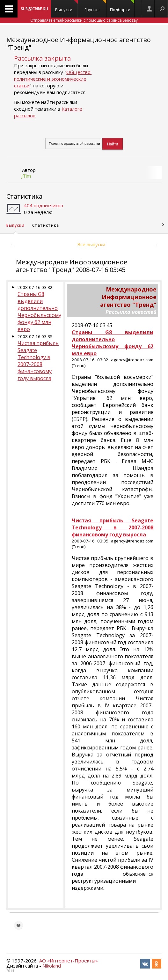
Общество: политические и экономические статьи (53, 79)
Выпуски (66, 6)
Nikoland (52, 966)
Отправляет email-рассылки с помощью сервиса (84, 20)
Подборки (122, 6)
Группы (95, 6)
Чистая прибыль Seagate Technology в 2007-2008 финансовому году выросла (38, 361)
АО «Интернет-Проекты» (69, 961)
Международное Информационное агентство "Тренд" (79, 44)
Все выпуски (91, 244)
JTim (26, 176)
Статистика (24, 196)
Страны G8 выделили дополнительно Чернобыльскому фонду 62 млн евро (39, 312)
